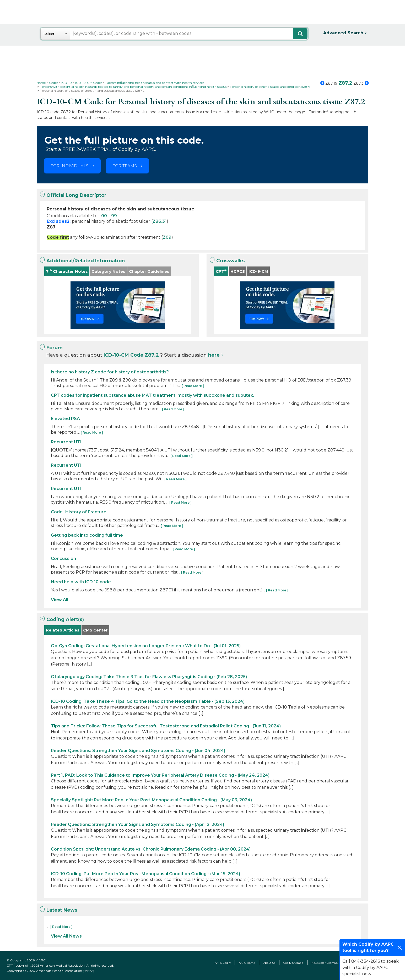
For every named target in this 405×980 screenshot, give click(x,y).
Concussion (63, 559)
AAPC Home (247, 963)
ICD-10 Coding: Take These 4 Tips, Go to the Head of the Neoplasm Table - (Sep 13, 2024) (148, 701)
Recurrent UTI (66, 442)
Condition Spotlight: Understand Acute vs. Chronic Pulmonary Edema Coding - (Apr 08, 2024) (151, 849)
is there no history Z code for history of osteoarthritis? (110, 372)
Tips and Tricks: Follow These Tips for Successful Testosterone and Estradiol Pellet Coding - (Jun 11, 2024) (166, 726)
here (214, 355)
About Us (269, 963)
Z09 (167, 237)
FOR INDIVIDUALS (70, 166)
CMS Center (95, 630)
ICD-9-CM (258, 271)
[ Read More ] (193, 386)
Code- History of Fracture (79, 512)
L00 (103, 216)
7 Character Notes (67, 271)
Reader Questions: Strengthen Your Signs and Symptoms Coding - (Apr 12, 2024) (137, 824)
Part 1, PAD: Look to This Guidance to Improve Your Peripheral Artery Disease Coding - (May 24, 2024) (160, 775)
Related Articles (63, 630)
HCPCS (238, 271)
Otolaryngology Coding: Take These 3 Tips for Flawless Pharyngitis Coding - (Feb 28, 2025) (149, 677)
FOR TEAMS (125, 166)
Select (49, 34)
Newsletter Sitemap (325, 963)
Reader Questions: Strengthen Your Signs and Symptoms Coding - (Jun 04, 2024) (138, 751)
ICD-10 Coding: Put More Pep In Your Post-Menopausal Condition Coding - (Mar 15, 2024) (145, 874)
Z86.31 (160, 221)
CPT (221, 271)
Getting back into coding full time (87, 535)
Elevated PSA (65, 419)
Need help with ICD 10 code (81, 582)
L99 (113, 216)
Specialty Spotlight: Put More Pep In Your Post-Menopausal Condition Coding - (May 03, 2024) (151, 800)
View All (60, 600)
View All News (66, 936)
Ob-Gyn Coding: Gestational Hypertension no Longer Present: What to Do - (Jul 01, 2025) (146, 646)
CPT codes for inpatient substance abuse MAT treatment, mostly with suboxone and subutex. (152, 395)
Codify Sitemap (293, 963)
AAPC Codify (223, 963)
